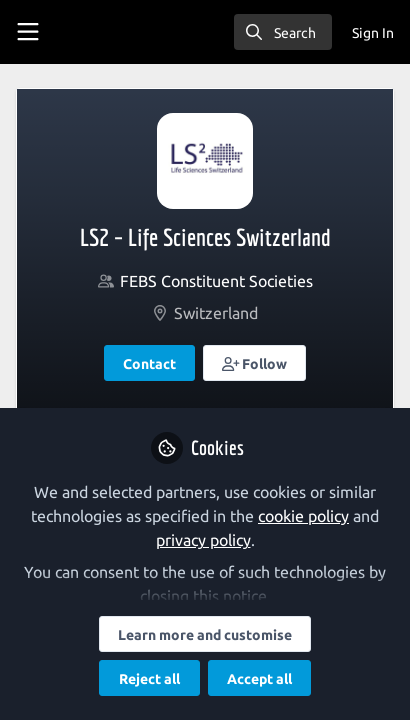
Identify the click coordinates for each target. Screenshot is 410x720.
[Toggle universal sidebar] (28, 32)
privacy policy (203, 540)
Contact (149, 364)
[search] (283, 32)
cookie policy (303, 516)
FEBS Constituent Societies (216, 281)
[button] (255, 363)
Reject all (149, 679)
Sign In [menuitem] (373, 33)
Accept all (259, 679)
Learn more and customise (205, 635)
